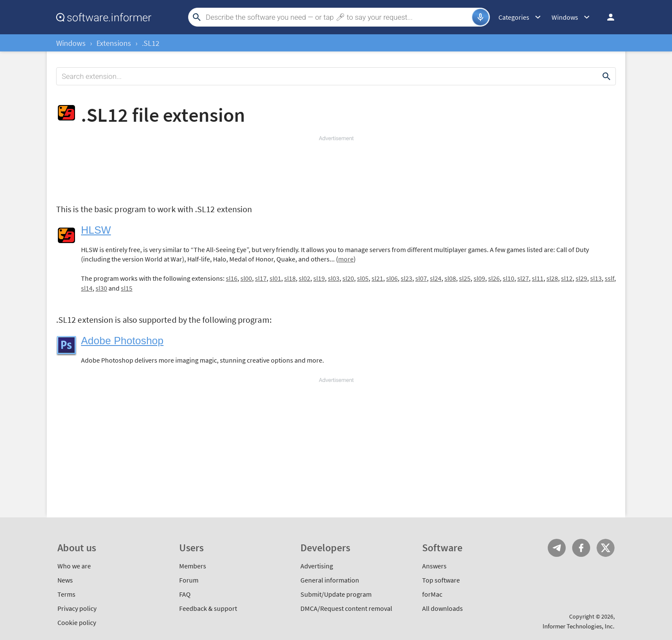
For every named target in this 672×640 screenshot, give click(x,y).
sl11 (538, 278)
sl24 (436, 278)
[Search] (338, 17)
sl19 (319, 278)
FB (581, 548)
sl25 (465, 278)
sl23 (406, 278)
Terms (66, 594)
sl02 (304, 278)
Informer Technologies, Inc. (579, 626)
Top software (441, 580)
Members (193, 566)
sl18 (290, 278)
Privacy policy (77, 608)
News (65, 580)
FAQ (185, 594)
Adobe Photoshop (122, 341)
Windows (71, 43)
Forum (189, 580)
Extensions (114, 43)
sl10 (508, 278)
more (346, 259)
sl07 (421, 278)
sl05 (363, 278)
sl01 (275, 278)
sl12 (567, 278)
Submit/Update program (336, 594)
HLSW (96, 230)
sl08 (450, 278)
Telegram (557, 548)
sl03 (334, 278)
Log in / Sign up (607, 17)
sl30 (101, 288)
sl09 (479, 278)
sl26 (494, 278)
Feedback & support (208, 608)
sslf (609, 278)
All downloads (442, 608)
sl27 (523, 278)
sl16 (232, 278)
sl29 (581, 278)
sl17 (261, 278)
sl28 (552, 278)
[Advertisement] (336, 168)
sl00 (246, 278)
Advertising (317, 566)
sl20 (348, 278)
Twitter (606, 548)
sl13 (596, 278)
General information (330, 580)
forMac (432, 594)
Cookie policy (77, 622)
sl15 (127, 288)
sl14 (87, 288)
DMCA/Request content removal (346, 608)
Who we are (74, 566)
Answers (434, 566)
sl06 (392, 278)
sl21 (377, 278)
